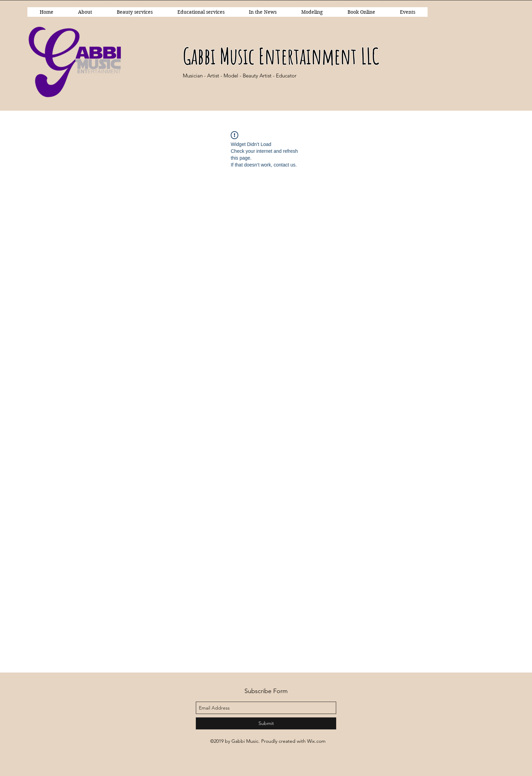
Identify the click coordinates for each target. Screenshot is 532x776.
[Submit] (266, 723)
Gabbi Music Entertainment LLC (281, 56)
